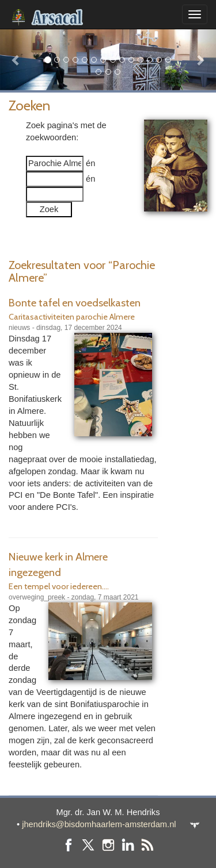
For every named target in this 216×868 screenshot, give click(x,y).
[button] (16, 59)
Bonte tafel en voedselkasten (75, 303)
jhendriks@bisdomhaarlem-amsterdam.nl (99, 824)
